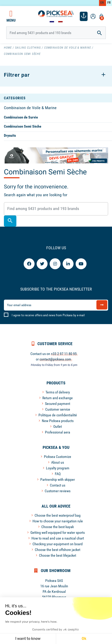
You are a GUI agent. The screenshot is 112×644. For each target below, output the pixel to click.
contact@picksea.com (55, 359)
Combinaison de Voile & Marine (30, 108)
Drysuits (10, 135)
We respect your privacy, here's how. (31, 622)
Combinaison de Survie (21, 117)
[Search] (56, 33)
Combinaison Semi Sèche (23, 126)
